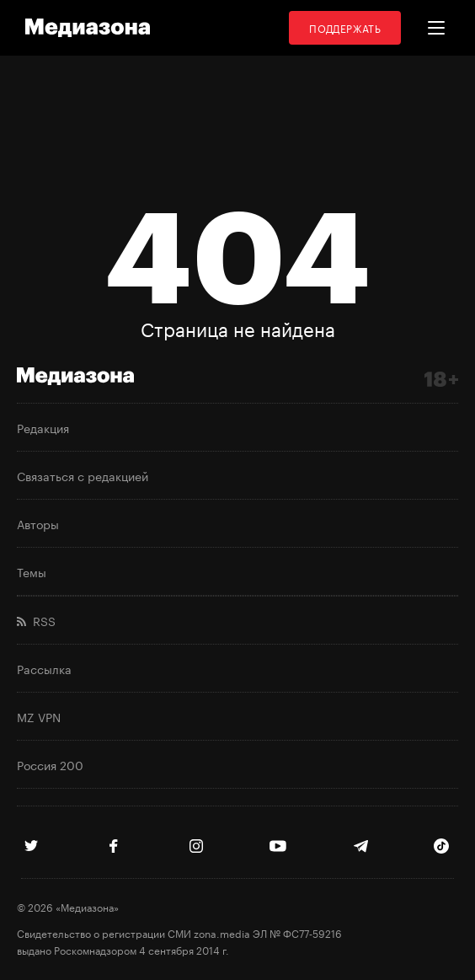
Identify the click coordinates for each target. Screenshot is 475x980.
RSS (36, 620)
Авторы (38, 523)
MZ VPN (39, 716)
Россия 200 (50, 764)
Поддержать (345, 27)
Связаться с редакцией (83, 475)
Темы (32, 571)
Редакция (43, 427)
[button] (436, 28)
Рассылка (44, 668)
